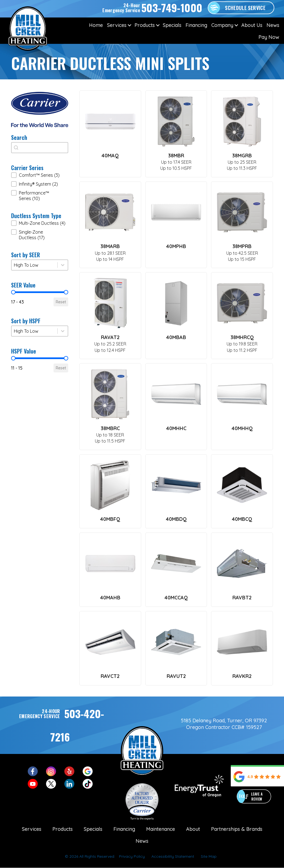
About (193, 829)
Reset (61, 302)
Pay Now (269, 37)
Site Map (209, 856)
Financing (196, 25)
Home (96, 25)
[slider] (13, 292)
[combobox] (40, 148)
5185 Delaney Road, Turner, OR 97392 (224, 721)
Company (222, 25)
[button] (129, 25)
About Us (252, 25)
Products (145, 25)
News (273, 25)
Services (117, 25)
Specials (172, 25)
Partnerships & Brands (237, 829)
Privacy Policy (132, 856)
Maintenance (161, 829)
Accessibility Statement (173, 856)
